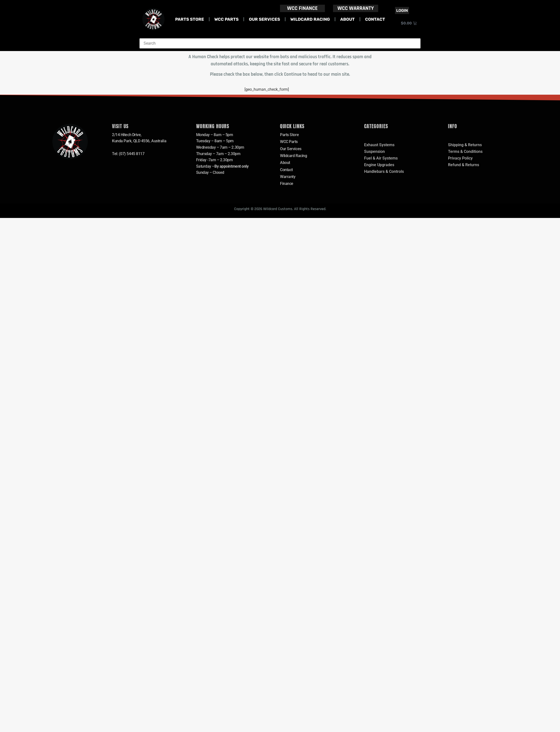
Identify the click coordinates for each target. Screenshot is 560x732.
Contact (375, 19)
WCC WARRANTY (356, 8)
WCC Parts (226, 19)
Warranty (288, 177)
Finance (287, 184)
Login (402, 10)
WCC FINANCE (302, 8)
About (347, 19)
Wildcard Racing (310, 19)
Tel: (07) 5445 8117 (128, 154)
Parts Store (190, 19)
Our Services (264, 19)
